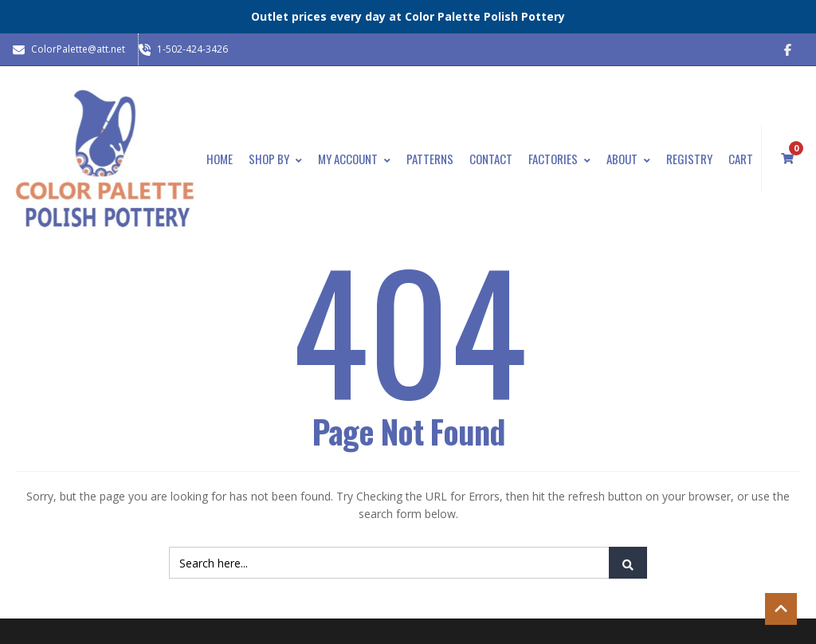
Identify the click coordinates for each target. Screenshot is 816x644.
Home (220, 159)
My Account (354, 159)
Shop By (275, 159)
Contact (491, 159)
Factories (559, 159)
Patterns (430, 159)
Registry (689, 159)
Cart (741, 159)
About (628, 159)
